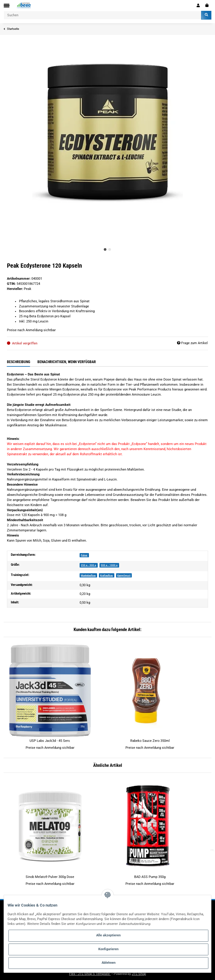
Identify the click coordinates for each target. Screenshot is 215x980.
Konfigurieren (108, 949)
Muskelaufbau (88, 575)
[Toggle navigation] (7, 6)
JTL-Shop (139, 974)
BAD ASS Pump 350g (150, 877)
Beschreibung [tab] (19, 362)
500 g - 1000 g (109, 565)
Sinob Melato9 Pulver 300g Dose (50, 877)
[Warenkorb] (207, 5)
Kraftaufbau (106, 575)
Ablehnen (109, 963)
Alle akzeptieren (108, 935)
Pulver (84, 555)
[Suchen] (103, 15)
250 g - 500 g (89, 565)
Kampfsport (124, 575)
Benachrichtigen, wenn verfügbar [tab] (67, 362)
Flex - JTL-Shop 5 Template (90, 974)
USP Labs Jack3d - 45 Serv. (50, 741)
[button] (198, 5)
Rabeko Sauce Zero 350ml (150, 741)
